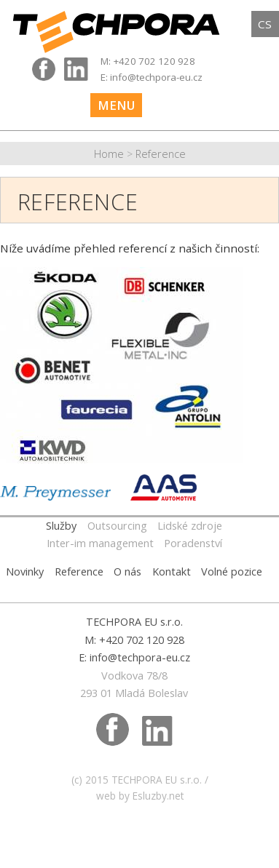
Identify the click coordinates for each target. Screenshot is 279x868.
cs (265, 24)
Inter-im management (100, 543)
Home (109, 154)
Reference (161, 154)
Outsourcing (117, 526)
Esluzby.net (158, 796)
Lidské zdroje (190, 526)
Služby (61, 526)
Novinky (25, 572)
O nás (127, 572)
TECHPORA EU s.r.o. (157, 780)
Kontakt (172, 572)
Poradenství (193, 543)
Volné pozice (232, 572)
